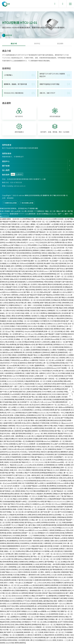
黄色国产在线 (33, 593)
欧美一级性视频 (34, 541)
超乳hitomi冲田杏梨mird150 (13, 292)
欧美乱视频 (50, 603)
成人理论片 (63, 567)
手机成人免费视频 (38, 609)
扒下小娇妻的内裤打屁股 (22, 368)
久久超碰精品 (12, 229)
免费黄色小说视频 (30, 316)
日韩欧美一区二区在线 (43, 627)
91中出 (54, 460)
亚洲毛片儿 (39, 342)
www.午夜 (51, 402)
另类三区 (63, 290)
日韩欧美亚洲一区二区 (18, 350)
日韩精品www (33, 562)
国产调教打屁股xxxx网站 (17, 227)
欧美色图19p (14, 444)
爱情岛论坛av (19, 559)
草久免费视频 (51, 478)
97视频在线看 (44, 423)
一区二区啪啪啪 (60, 379)
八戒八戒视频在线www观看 (49, 339)
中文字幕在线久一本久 (57, 413)
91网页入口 (24, 365)
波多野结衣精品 (5, 274)
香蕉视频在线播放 (16, 318)
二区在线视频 (32, 501)
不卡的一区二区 (37, 622)
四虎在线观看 (59, 376)
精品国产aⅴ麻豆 (21, 501)
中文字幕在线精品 (64, 258)
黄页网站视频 (52, 606)
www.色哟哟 (43, 530)
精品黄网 (28, 624)
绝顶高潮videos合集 (24, 515)
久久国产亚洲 (21, 588)
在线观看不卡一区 (26, 402)
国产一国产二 (15, 386)
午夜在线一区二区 (45, 360)
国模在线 (54, 352)
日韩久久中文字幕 (12, 619)
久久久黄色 (20, 407)
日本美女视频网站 (16, 601)
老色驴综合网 (52, 433)
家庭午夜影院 (42, 418)
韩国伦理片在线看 (10, 496)
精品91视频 (63, 308)
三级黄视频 (47, 543)
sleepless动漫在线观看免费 (34, 331)
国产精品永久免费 (20, 297)
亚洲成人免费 (27, 235)
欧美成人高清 (8, 470)
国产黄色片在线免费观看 (44, 344)
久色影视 (70, 637)
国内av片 (47, 337)
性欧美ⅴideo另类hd (49, 245)
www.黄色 (65, 250)
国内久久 (20, 481)
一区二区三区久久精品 (15, 269)
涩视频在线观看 (15, 622)
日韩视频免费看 (9, 399)
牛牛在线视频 (35, 339)
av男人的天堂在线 (56, 551)
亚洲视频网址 (59, 635)
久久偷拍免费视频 (50, 483)
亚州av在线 (36, 630)
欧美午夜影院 (61, 384)
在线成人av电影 (34, 376)
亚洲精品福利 (30, 441)
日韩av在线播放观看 (50, 622)
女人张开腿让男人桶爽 (10, 554)
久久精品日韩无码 (48, 635)
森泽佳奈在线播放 (50, 517)
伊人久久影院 (5, 457)
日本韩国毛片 (26, 622)
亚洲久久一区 (60, 342)
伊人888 (62, 339)
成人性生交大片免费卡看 (21, 261)
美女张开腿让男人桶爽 (23, 303)
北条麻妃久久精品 (29, 596)
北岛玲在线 (45, 287)
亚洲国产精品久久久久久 (8, 572)
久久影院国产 (63, 310)
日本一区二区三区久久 (54, 554)
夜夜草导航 (54, 240)
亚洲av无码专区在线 (7, 624)
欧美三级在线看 (62, 439)
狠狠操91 (36, 250)
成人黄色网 (16, 491)
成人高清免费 (13, 454)
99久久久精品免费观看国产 (52, 499)
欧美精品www (60, 530)
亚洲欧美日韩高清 (64, 316)
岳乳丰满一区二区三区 (65, 606)
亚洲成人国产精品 (52, 567)
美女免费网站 (51, 486)
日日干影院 (68, 376)
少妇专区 (5, 444)
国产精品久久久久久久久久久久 (55, 501)
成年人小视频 (8, 583)
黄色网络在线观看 (48, 431)
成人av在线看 (56, 360)
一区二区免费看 (50, 222)
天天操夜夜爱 (22, 614)
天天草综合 (54, 355)
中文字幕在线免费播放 (37, 491)
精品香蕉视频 (41, 567)
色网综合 (62, 617)
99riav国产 (54, 444)
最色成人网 (18, 494)
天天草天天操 (68, 569)
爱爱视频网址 (47, 580)
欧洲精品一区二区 (61, 515)
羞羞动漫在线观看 (46, 546)
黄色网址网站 (7, 237)
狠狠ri (43, 478)
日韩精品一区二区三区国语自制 (13, 635)
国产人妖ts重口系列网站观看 (56, 637)
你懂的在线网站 (14, 305)
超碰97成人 (22, 392)
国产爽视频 (14, 392)
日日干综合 (11, 606)
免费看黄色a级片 (66, 590)
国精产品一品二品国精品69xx (10, 617)
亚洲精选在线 (22, 467)
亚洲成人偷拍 (12, 321)
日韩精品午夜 (55, 611)
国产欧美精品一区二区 (52, 562)
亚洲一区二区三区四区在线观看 (52, 237)
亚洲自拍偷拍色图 (8, 501)
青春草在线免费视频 (51, 585)
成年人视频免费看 (10, 567)
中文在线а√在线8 (26, 452)
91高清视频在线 (38, 379)
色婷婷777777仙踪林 (64, 449)
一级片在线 (38, 219)
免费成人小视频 (30, 460)
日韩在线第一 (31, 227)
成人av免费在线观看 (37, 428)
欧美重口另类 (58, 224)
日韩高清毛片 (13, 549)
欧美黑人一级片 (28, 499)
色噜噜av (23, 575)
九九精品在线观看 (28, 384)
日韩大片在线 (10, 310)
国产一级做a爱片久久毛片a (57, 292)
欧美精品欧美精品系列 (48, 473)
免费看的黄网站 (12, 250)
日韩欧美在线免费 (52, 617)
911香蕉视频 (37, 580)
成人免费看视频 (16, 352)
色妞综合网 (57, 365)
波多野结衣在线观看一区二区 (51, 522)
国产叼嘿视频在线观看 (10, 271)
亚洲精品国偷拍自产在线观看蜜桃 (34, 318)
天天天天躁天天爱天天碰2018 (62, 394)
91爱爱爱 (46, 276)
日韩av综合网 (21, 242)
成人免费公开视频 (62, 436)
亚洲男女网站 (20, 551)
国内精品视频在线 (54, 452)
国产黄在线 (24, 397)
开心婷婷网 (49, 535)
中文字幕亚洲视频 (51, 415)
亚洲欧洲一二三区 (19, 486)
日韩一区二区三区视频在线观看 (53, 347)
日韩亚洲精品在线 (47, 407)
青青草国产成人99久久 (55, 577)
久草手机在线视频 (34, 287)
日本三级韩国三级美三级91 (49, 541)
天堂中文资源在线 (24, 572)
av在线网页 (6, 436)
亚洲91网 (16, 219)
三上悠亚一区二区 (10, 614)
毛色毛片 (29, 379)
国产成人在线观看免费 (62, 410)
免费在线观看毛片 (50, 269)
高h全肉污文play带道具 (28, 603)
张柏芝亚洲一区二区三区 (22, 248)
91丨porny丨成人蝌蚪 (39, 433)
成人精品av (41, 614)
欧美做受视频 (63, 352)
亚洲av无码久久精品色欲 (30, 423)
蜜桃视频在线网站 (13, 543)
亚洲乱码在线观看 (6, 575)
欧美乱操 (45, 515)
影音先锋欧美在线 (59, 593)
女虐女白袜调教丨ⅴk (46, 224)
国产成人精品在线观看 (27, 290)
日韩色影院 (14, 507)
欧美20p (52, 515)
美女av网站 (25, 504)
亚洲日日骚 (67, 575)
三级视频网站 (8, 373)
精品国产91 (47, 389)
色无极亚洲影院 (38, 585)
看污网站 (51, 520)
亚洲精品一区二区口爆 (22, 339)
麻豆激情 (64, 598)
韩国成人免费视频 (8, 426)
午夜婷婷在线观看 (38, 535)
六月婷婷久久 (15, 397)
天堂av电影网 (42, 284)
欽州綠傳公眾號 (27, 203)
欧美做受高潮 (65, 556)
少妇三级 (50, 318)
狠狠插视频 (52, 596)
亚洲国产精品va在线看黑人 (47, 496)
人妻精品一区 (34, 224)
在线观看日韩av (62, 486)
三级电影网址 (19, 331)
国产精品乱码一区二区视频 (63, 491)
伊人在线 (24, 420)
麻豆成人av (11, 376)
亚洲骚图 (7, 266)
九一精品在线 (12, 465)
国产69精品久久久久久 (19, 245)
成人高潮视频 (16, 431)
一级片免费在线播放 (58, 564)
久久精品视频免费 (44, 355)
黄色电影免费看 (31, 418)
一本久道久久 (18, 583)
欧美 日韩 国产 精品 (45, 593)
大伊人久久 (11, 413)
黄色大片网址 (37, 447)
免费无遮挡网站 (20, 643)
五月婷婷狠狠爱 (49, 465)
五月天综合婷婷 (57, 543)
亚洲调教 (67, 465)
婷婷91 (41, 562)
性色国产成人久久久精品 (20, 224)
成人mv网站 (16, 478)
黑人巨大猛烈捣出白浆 (29, 512)
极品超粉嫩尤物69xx (18, 232)
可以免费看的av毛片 (37, 258)
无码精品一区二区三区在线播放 (28, 321)
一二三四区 (49, 365)
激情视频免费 (60, 402)
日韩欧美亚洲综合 (67, 504)
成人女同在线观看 (41, 606)
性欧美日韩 (62, 263)
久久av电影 (57, 250)
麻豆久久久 (60, 386)
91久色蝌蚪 (26, 470)
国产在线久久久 (21, 475)
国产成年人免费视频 (11, 295)
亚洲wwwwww (17, 596)
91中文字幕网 (46, 392)
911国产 (58, 609)
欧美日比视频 (36, 515)
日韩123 (68, 358)
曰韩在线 (44, 405)
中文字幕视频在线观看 (58, 321)
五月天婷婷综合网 (12, 637)
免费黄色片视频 (59, 329)
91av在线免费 (15, 394)
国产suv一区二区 (24, 334)
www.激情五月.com (31, 530)
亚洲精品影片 (37, 352)
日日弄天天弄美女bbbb (64, 279)
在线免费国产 (58, 457)
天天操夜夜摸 (18, 632)
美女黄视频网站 (8, 235)
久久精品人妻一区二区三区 (38, 520)
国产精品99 (19, 460)
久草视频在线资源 (36, 543)
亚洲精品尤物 (65, 562)
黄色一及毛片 (40, 297)
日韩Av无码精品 (25, 609)
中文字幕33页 (28, 389)
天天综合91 (29, 399)
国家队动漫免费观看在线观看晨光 (37, 350)
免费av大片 (12, 481)
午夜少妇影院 (41, 324)
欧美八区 (5, 365)
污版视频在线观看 (37, 470)
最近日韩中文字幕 (55, 303)
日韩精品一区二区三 (28, 617)
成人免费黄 (59, 465)
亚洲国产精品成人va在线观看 (36, 486)
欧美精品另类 (36, 624)
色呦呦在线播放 (37, 426)
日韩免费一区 (34, 444)
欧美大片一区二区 (54, 405)
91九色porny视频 (41, 384)
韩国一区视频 (18, 509)
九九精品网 (38, 436)
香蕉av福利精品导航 (46, 601)
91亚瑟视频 (39, 263)
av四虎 (40, 386)
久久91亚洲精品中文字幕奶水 (33, 269)
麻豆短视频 (35, 473)
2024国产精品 (23, 287)
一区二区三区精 (54, 559)
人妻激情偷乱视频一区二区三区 (39, 590)
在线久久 (32, 627)
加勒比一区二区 (9, 551)
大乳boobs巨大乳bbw (23, 426)
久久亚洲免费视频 (52, 614)
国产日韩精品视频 (23, 276)
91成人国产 (22, 222)
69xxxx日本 (42, 583)
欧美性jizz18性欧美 (46, 588)
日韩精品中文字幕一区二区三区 (11, 428)
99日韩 (55, 371)
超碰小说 (16, 402)
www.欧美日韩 (14, 365)
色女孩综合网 (55, 266)
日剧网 (6, 462)
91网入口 (59, 253)
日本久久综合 (32, 326)
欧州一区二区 (15, 488)
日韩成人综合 (7, 405)
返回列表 (7, 35)
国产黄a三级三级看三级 (37, 397)
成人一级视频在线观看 (13, 240)
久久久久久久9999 (15, 384)
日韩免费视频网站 (38, 454)
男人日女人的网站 (54, 447)
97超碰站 (55, 580)
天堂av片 (36, 402)
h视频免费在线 (19, 373)
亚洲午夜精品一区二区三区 (12, 512)
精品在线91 (28, 559)
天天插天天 (66, 365)
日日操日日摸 (35, 310)
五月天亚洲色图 (24, 569)
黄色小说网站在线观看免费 (25, 606)
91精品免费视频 (30, 381)
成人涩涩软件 (32, 284)
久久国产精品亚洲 (22, 627)
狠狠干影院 (41, 308)
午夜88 (5, 504)
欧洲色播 (45, 488)
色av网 (47, 240)
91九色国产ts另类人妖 (50, 358)
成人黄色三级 (33, 371)
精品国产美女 (32, 355)
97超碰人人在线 (32, 598)
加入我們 (6, 170)
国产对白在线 (32, 308)
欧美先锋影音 (10, 324)
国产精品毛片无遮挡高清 (23, 447)
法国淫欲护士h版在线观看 (43, 399)
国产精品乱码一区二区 (44, 232)
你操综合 (43, 310)
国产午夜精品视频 (67, 418)
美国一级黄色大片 (60, 601)
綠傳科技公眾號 (10, 203)
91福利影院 (37, 635)
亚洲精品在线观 (66, 481)
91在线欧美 (9, 248)
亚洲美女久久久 (52, 324)
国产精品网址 (48, 295)
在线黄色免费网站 (6, 509)
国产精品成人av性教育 (59, 538)
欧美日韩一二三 (26, 535)
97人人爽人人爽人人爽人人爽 (10, 420)
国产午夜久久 (5, 392)
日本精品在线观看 (28, 342)
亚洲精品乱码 (67, 287)
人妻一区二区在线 (54, 418)
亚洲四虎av (31, 297)
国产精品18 (48, 470)
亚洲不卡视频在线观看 (65, 622)
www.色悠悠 (55, 590)
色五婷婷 (57, 475)
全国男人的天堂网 (62, 397)
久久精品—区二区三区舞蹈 (32, 347)
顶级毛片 (44, 452)
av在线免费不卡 (8, 525)
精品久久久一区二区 (49, 624)
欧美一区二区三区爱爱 (43, 381)
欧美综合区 (46, 352)
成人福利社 (68, 224)
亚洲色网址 (4, 379)
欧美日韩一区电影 (51, 258)
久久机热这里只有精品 (32, 407)
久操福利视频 (7, 423)
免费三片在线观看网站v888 (9, 290)
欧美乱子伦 (25, 491)
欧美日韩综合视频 (41, 577)
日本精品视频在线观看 (57, 363)
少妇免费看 (35, 303)
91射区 (45, 290)
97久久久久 (12, 379)
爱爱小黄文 (30, 640)
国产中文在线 (12, 611)
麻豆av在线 (51, 583)
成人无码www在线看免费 (26, 263)
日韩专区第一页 (46, 261)
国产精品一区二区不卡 (62, 431)
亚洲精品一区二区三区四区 (47, 326)
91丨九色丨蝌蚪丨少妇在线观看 (31, 305)
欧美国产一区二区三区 (29, 533)
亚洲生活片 (43, 242)
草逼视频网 (69, 507)
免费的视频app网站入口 (31, 274)
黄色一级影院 (45, 572)
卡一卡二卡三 (34, 462)
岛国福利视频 (14, 358)
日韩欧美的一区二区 (58, 441)
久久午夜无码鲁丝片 (45, 371)
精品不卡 (28, 473)
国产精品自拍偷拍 (9, 337)
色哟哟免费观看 (8, 562)
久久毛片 (56, 470)
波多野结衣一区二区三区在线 (32, 300)
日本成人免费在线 (25, 507)
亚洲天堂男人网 (50, 428)
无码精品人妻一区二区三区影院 (59, 619)
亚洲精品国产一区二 (31, 583)
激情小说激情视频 (13, 577)
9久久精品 (41, 316)
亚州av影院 (67, 478)
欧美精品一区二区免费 (10, 334)
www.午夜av (41, 279)
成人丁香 (60, 496)
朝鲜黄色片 (64, 452)
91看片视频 (12, 308)
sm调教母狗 (34, 360)
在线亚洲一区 (22, 308)
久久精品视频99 (59, 318)
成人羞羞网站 (18, 347)
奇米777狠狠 (31, 222)
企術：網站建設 (8, 198)
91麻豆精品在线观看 (22, 310)
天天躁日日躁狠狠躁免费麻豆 (10, 546)
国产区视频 (59, 227)
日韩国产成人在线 (39, 528)
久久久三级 (43, 462)
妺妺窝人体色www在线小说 (22, 405)
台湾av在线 (32, 465)
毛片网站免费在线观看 (30, 266)
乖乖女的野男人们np (35, 245)
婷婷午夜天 (11, 253)
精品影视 (59, 624)
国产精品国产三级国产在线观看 (56, 334)
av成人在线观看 (57, 392)
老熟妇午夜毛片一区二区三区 (54, 632)
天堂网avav (6, 245)
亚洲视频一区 (35, 572)
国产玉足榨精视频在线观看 (64, 454)
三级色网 (51, 530)
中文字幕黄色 (36, 478)
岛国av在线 (13, 279)
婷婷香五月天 (47, 394)
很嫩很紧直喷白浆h (54, 313)
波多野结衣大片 (59, 344)
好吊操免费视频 (15, 457)
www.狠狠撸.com (44, 611)
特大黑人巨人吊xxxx (53, 504)
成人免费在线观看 (36, 276)
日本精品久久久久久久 (63, 528)
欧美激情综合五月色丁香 (36, 415)
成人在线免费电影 (28, 449)
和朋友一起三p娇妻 (9, 407)
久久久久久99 (12, 381)
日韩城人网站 (55, 630)
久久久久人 (11, 598)
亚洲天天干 (24, 546)
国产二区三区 (52, 512)
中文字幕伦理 (56, 627)
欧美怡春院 (14, 520)
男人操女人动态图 (35, 394)
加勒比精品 (52, 253)
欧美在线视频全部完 (34, 392)
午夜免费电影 (29, 483)
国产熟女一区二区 (37, 556)
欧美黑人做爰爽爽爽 (14, 533)
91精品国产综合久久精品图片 (33, 494)
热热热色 (20, 381)
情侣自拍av (11, 460)
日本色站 (38, 410)
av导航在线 (22, 295)
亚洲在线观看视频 (56, 287)
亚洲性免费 (63, 541)
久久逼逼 (62, 240)
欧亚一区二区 (26, 478)
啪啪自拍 (13, 467)
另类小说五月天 (34, 256)
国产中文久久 (24, 444)
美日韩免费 (48, 494)
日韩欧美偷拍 (61, 517)
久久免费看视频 (36, 358)
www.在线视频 (12, 483)
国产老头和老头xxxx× (42, 271)
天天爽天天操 (19, 313)
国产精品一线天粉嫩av (16, 473)
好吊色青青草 (49, 454)
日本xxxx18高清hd (63, 483)
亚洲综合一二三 (62, 640)
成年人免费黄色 (16, 266)
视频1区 (44, 253)
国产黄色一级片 (33, 420)
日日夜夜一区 (62, 219)
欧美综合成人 (56, 337)
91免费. (11, 447)
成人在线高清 (50, 397)
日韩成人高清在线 (46, 250)
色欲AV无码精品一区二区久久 (27, 496)
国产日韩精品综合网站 (22, 556)
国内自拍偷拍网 (20, 282)
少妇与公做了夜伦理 (17, 530)
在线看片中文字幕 (28, 457)
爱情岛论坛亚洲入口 (11, 371)
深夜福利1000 (66, 609)
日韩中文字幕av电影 (50, 426)
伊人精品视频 (23, 371)
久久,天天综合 (5, 397)
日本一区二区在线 (63, 274)
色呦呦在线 (47, 538)
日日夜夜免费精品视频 (35, 517)
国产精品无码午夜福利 (35, 295)
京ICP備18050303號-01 (60, 195)
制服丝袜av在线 (29, 344)
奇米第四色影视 (15, 258)
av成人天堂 (21, 567)
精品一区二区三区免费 (43, 460)
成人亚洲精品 (5, 350)
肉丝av (63, 405)
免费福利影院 (45, 569)
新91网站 (37, 452)
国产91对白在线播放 (65, 512)
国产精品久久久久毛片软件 (44, 457)
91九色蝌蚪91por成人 (38, 504)
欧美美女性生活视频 (7, 282)
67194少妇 (25, 258)
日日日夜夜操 (16, 329)
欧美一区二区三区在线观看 (53, 331)
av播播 (53, 342)
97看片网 (20, 580)
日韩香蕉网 (38, 499)
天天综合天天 (23, 541)
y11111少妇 (50, 528)
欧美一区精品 (15, 415)
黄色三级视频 (54, 509)
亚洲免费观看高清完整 (49, 525)
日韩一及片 (18, 235)
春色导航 (66, 546)
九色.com (43, 402)
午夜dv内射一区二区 (30, 509)
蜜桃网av (23, 415)
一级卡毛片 (60, 428)
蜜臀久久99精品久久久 (13, 410)
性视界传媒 (20, 316)
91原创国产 (58, 282)
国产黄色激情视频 (56, 569)
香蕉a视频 (67, 381)
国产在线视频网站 (26, 538)
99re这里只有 (9, 559)
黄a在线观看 (10, 342)
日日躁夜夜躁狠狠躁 (25, 564)
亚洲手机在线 (57, 256)
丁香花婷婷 (55, 235)
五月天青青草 (63, 585)
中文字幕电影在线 (22, 376)
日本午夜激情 (62, 368)
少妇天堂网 (21, 640)
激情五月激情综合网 (21, 562)
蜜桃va (2, 410)
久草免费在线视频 (10, 276)
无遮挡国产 (60, 507)
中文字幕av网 (46, 235)
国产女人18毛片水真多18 (29, 386)
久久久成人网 (29, 436)
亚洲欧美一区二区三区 (35, 229)
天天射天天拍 (49, 609)
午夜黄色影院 (27, 630)
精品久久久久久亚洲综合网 (45, 227)
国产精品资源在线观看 (13, 300)
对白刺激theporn (25, 554)
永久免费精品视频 (58, 389)
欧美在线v (69, 318)
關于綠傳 (6, 166)
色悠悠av (65, 627)
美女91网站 (52, 384)
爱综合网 (46, 342)
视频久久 (3, 229)
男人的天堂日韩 (53, 290)
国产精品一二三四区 (27, 577)
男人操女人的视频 (32, 588)
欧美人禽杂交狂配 (60, 588)
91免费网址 (43, 313)
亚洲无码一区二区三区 (33, 237)
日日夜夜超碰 (22, 229)
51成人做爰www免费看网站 (64, 407)
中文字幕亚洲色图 (64, 373)
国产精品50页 (24, 462)
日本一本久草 (62, 415)
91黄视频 (6, 279)
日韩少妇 (21, 483)
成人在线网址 (23, 256)
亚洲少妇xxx (28, 528)
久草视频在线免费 (48, 410)
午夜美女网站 (15, 360)
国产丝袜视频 (68, 227)
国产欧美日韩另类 (49, 436)
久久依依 (36, 564)
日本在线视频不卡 (8, 475)
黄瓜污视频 (58, 520)
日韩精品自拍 (41, 603)
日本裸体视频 (63, 444)
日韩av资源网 (19, 624)
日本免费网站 (48, 475)
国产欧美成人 (7, 491)
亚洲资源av (51, 439)
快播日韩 (68, 413)
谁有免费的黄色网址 (25, 250)
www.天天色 (31, 324)
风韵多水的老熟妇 (12, 569)
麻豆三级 (40, 475)
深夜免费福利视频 (50, 386)
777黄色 (8, 478)
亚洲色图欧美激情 (58, 399)
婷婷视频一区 (28, 632)
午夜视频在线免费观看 (12, 538)
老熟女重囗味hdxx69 (39, 368)
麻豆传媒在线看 (45, 564)
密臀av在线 (29, 551)
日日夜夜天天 (35, 569)
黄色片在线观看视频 (55, 284)
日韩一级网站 (32, 475)
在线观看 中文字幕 (52, 308)
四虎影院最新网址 (21, 590)
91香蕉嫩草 (65, 475)
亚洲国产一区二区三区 (60, 261)
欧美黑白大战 (65, 266)
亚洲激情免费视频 (55, 488)
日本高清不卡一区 (42, 596)
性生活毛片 (36, 405)
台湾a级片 (66, 284)
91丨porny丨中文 (32, 242)
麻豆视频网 (46, 300)
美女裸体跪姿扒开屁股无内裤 (43, 329)
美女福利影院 (51, 279)
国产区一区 (49, 491)
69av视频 (40, 501)
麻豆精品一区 (20, 441)
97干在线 (26, 601)
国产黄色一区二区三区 (31, 292)
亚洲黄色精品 (55, 467)
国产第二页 (14, 256)
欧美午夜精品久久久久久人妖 (38, 413)
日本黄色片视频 (58, 295)
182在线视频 (14, 462)
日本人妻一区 (68, 543)
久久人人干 (56, 481)
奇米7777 (6, 256)
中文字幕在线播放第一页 (27, 619)
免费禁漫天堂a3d (61, 242)
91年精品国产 (55, 598)
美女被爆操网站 (12, 541)
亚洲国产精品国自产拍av (34, 549)
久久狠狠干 (4, 449)
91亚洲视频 (22, 279)
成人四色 (59, 478)
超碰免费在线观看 (10, 580)
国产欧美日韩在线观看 (23, 433)
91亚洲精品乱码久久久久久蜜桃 (45, 640)
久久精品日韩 (55, 572)
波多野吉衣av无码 (52, 297)
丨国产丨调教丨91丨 (38, 554)
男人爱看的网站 (51, 449)
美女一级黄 (11, 433)
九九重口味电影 (8, 297)
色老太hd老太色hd (15, 449)
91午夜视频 (36, 235)
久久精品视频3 (34, 546)
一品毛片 (22, 549)
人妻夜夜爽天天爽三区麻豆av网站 (39, 575)
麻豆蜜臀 (42, 420)
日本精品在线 (56, 300)
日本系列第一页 (62, 248)
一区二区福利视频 (6, 609)
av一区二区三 (36, 507)
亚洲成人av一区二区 (65, 614)
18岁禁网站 (54, 423)
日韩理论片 (56, 494)
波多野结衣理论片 (22, 413)
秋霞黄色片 (60, 583)
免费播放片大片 (43, 533)
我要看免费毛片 (21, 324)
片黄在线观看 (48, 282)
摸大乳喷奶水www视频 (55, 462)
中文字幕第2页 (44, 321)
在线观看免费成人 (28, 410)
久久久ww (63, 580)
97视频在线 (65, 559)
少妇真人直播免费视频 (36, 365)
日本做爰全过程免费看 (19, 517)
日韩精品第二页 (52, 310)
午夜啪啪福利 (38, 538)
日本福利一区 (58, 546)
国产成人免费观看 (66, 271)
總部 (13, 174)
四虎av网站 (44, 292)
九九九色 (18, 342)
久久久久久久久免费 (50, 219)
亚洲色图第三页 (21, 598)
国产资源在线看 (58, 305)
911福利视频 (17, 423)
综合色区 (66, 256)
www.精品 (26, 428)
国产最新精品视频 (51, 316)
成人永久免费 (39, 337)
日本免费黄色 (31, 232)
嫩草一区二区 (35, 261)
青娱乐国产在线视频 (34, 363)
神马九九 (35, 248)
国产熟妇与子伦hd (14, 504)
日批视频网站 (25, 543)
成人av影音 (4, 303)
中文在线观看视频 (30, 481)
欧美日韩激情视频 (59, 229)
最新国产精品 (38, 389)
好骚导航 (57, 535)
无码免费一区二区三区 (41, 559)
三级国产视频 (29, 373)
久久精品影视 (12, 515)
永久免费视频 (23, 593)
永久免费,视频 (30, 567)
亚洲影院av (61, 326)
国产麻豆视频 (55, 271)
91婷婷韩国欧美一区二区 (47, 248)
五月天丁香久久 (52, 373)
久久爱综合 (28, 635)
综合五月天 (15, 452)
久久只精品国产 (19, 525)
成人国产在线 (42, 512)
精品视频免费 (20, 399)
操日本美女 (29, 271)
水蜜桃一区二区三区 (31, 313)
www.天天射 (10, 643)
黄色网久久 (68, 347)
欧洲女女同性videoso (44, 481)
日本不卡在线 (62, 324)
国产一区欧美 (66, 360)
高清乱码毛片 (7, 535)
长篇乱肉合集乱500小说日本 (14, 439)
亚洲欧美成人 (47, 305)
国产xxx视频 (39, 483)
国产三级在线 (49, 379)
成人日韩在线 (13, 593)
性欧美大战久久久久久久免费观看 (38, 467)
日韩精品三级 (45, 630)
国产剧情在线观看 (18, 522)
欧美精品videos (63, 460)
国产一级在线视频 (18, 237)
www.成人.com (22, 465)
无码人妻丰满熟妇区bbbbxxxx (30, 488)
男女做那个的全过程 (51, 263)
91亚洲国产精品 (42, 619)
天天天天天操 (67, 554)
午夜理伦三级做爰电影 (66, 426)
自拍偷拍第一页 (43, 509)
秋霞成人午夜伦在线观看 (18, 326)
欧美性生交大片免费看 (42, 551)
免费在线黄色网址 (25, 637)
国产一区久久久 (60, 603)
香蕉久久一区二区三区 (12, 585)
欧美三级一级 (5, 507)
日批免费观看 (36, 253)
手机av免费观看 (11, 344)
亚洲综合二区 (18, 389)
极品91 (44, 447)
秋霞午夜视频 (40, 617)
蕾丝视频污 (11, 627)
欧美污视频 (43, 439)
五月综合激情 (32, 614)
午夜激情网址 (61, 350)
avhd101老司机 (8, 339)
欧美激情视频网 (44, 444)
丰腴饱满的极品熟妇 (7, 494)
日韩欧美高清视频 (12, 564)
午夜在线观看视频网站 (23, 253)
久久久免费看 (12, 263)
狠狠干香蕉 (44, 303)
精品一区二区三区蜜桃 (19, 284)
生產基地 (19, 174)
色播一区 (53, 276)
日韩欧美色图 (48, 229)
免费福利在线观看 (67, 300)
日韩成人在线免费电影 (19, 355)
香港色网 (39, 290)
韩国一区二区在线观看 (64, 222)
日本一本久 (18, 470)
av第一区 (45, 363)
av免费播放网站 (44, 598)
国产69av (51, 242)
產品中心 (6, 161)
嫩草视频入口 (64, 355)
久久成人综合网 (57, 575)
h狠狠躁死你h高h (8, 590)
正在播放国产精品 (46, 256)
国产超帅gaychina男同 (32, 522)
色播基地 (3, 321)
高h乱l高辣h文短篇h (31, 439)
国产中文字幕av (17, 274)
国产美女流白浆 (9, 441)
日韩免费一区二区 (28, 240)
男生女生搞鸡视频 (67, 447)
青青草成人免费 (27, 329)
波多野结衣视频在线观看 (8, 640)
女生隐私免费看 (57, 381)
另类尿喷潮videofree (43, 441)
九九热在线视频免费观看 (34, 282)
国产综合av (61, 269)
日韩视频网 (65, 303)
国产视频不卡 (8, 632)
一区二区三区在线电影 (51, 549)
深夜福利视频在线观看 (57, 533)
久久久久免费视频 (12, 603)
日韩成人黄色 (10, 316)
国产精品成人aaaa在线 (52, 556)
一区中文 (50, 376)
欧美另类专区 (21, 418)
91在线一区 (40, 222)
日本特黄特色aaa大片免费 (25, 337)
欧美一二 (43, 376)
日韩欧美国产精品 (67, 572)
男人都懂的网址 (25, 358)
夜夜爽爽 (40, 465)
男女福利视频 (23, 520)
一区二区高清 (38, 632)
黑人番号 (29, 525)
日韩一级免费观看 (17, 436)
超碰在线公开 (39, 240)
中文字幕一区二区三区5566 (12, 630)
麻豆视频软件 (18, 528)
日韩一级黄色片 (40, 373)
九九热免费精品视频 (27, 219)
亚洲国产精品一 (44, 266)
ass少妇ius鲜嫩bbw (38, 334)
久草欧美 (62, 358)
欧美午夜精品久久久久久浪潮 (27, 611)
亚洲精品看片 (8, 528)
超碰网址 (12, 303)
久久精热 (53, 350)
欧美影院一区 (36, 431)
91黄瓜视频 (24, 394)
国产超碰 (20, 344)
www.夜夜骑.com (26, 585)
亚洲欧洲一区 (40, 449)
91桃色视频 (34, 601)
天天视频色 (16, 535)
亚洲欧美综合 (22, 363)
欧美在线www (51, 368)
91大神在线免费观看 (38, 637)
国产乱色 (22, 271)
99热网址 (67, 305)
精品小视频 (36, 525)
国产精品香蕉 (26, 431)
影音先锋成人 (31, 279)
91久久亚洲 (21, 379)
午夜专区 (62, 509)
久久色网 (16, 609)
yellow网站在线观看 (49, 507)
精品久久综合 (18, 499)
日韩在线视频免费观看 (48, 274)
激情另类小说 (64, 470)
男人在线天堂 (27, 352)
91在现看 (16, 575)
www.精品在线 (10, 242)
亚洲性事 (5, 358)
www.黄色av (24, 360)
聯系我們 (6, 175)
